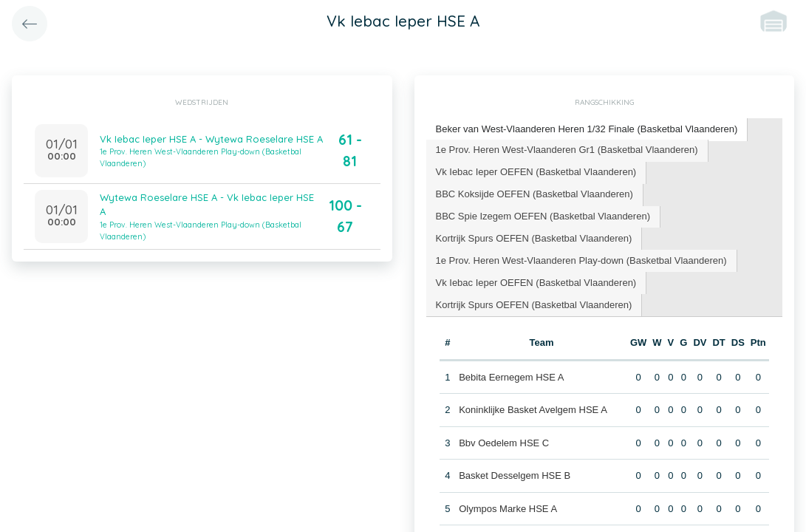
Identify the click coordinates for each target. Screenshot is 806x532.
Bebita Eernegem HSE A (511, 377)
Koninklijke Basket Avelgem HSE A (533, 410)
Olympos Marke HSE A (508, 509)
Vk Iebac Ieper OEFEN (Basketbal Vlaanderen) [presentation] (536, 172)
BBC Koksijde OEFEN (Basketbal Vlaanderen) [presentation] (535, 194)
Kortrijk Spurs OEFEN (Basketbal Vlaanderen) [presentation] (534, 238)
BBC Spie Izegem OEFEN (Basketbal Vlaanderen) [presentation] (543, 216)
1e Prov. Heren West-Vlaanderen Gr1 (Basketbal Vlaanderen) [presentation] (567, 150)
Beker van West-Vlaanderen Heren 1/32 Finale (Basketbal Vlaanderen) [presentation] (587, 129)
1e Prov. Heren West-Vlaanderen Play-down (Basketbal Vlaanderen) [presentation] (581, 260)
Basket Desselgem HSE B (515, 475)
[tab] (587, 130)
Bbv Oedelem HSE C (504, 443)
